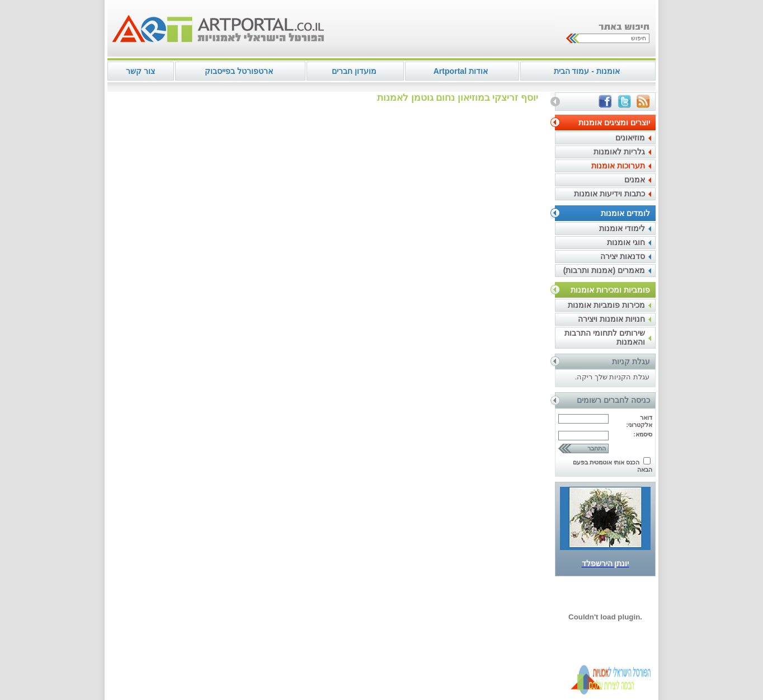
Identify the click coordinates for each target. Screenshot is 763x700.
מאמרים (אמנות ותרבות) (604, 270)
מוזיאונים (630, 138)
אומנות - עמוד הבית (587, 71)
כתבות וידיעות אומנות (609, 194)
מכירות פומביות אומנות (606, 305)
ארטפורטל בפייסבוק (239, 71)
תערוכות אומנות (618, 166)
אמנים (635, 180)
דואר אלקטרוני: (639, 421)
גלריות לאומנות (619, 152)
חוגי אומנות (626, 242)
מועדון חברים (354, 71)
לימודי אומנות (622, 228)
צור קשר (140, 71)
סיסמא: (643, 434)
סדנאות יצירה (623, 256)
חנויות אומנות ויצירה (611, 319)
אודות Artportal (461, 71)
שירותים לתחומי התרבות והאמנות (605, 337)
